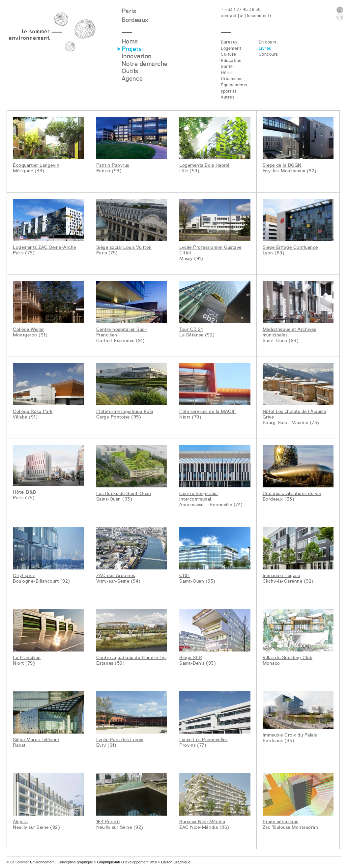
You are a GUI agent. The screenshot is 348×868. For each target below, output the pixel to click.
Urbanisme (232, 79)
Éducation (231, 60)
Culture (229, 54)
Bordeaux (135, 20)
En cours (268, 42)
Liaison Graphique (175, 862)
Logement (231, 48)
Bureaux (229, 42)
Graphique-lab (108, 862)
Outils (130, 71)
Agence (132, 79)
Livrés (265, 48)
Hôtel (226, 73)
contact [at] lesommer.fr (246, 16)
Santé (227, 66)
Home (130, 41)
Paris (129, 11)
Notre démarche (145, 64)
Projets (132, 49)
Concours (268, 54)
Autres (228, 97)
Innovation (137, 56)
